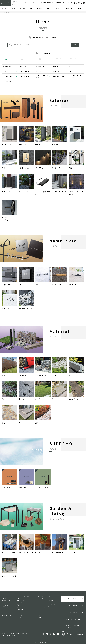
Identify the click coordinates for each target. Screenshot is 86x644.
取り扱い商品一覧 (6, 616)
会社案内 (37, 3)
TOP (3, 12)
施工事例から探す (6, 601)
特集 (31, 8)
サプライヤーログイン (7, 634)
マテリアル (41, 618)
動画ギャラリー (6, 603)
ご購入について (69, 8)
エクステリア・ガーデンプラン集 (47, 605)
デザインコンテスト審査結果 (46, 603)
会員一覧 (19, 607)
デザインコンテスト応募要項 (46, 601)
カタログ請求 (21, 603)
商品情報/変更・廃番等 (44, 607)
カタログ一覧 (5, 605)
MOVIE (58, 8)
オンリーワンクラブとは (29, 3)
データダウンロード (43, 599)
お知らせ (19, 605)
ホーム (4, 8)
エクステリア (21, 616)
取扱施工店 (81, 8)
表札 (39, 616)
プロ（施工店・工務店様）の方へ (47, 3)
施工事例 (39, 8)
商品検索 (13, 8)
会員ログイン (24, 632)
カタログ (49, 8)
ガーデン (20, 618)
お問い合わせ (70, 3)
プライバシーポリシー (13, 632)
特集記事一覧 (5, 607)
